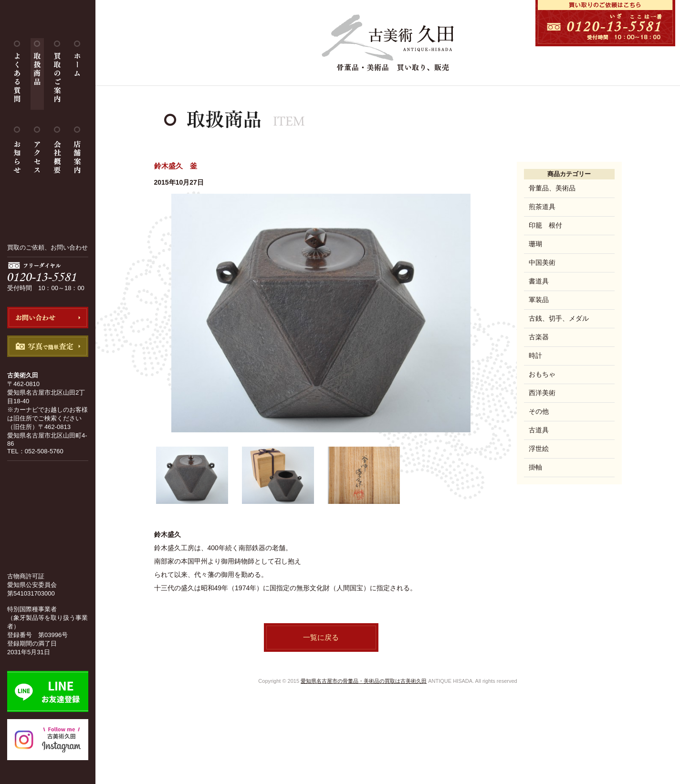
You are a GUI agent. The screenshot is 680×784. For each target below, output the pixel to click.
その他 (539, 411)
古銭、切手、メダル (559, 318)
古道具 (539, 430)
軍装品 (539, 300)
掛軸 (535, 467)
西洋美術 (542, 393)
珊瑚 (535, 244)
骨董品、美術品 (552, 188)
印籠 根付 (545, 225)
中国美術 (542, 262)
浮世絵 (539, 449)
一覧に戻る (321, 637)
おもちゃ (542, 374)
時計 (535, 355)
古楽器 (539, 337)
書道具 (539, 281)
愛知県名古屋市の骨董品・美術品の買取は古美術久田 (364, 681)
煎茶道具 (542, 207)
